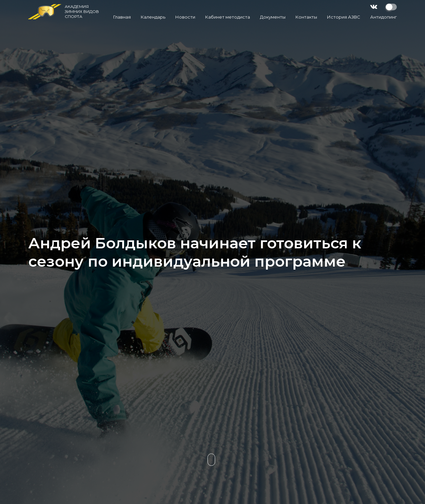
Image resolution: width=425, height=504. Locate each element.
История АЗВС (344, 17)
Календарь (153, 17)
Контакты (306, 17)
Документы (273, 17)
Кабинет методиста (228, 17)
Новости (185, 17)
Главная (122, 17)
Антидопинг (383, 17)
